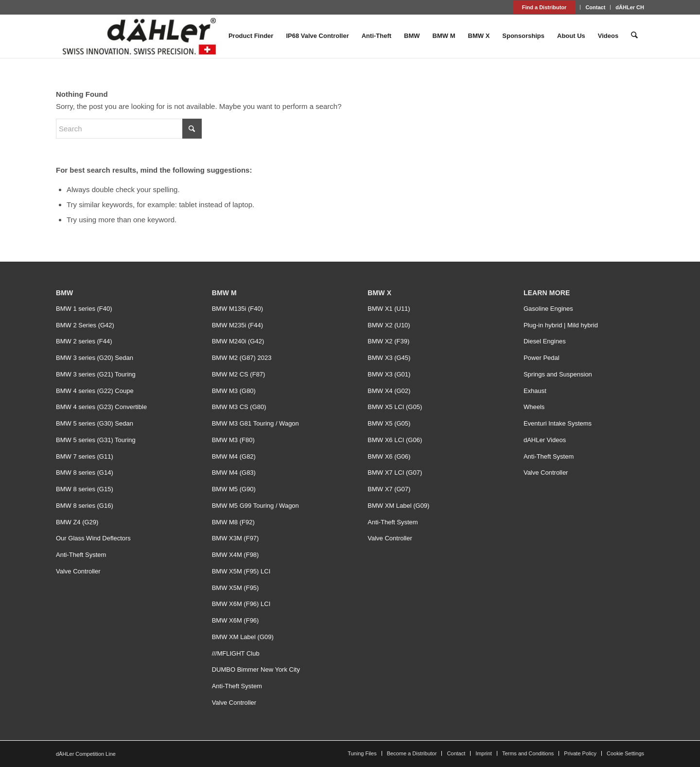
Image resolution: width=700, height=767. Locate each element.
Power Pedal (542, 358)
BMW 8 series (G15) (85, 489)
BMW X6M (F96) (236, 620)
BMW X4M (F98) (236, 555)
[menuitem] (545, 7)
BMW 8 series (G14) (85, 473)
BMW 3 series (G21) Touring (96, 374)
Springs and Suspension (558, 374)
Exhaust (535, 391)
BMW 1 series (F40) (84, 309)
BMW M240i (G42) (238, 341)
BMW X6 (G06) (389, 456)
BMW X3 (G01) (389, 374)
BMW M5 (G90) (234, 489)
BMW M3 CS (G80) (239, 407)
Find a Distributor (544, 7)
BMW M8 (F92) (233, 522)
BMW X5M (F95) (236, 588)
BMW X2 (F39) (388, 341)
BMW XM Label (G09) (243, 637)
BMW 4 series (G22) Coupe (95, 391)
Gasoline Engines (548, 309)
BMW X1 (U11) (389, 309)
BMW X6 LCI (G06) (395, 440)
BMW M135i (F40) (237, 309)
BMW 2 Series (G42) (85, 325)
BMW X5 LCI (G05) (395, 407)
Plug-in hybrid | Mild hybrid (561, 325)
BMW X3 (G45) (389, 358)
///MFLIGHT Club (236, 653)
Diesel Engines (545, 341)
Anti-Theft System (81, 555)
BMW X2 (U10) (389, 325)
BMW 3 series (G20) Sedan (95, 358)
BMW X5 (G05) (389, 423)
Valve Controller (78, 571)
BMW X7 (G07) (389, 489)
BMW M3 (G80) (234, 391)
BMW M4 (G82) (234, 456)
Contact (595, 7)
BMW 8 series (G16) (85, 506)
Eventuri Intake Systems (558, 423)
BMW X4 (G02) (389, 391)
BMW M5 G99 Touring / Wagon (255, 506)
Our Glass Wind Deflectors (93, 538)
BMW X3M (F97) (236, 538)
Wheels (534, 407)
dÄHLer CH (630, 7)
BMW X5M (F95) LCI (241, 571)
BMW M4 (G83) (234, 473)
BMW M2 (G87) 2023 (242, 358)
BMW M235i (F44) (237, 325)
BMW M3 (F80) (233, 440)
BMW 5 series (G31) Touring (96, 440)
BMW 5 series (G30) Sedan (95, 423)
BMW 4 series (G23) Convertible (101, 407)
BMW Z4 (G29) (77, 522)
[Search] (635, 36)
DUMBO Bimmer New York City (256, 669)
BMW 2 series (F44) (84, 341)
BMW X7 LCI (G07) (395, 473)
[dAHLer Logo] (139, 36)
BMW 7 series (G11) (85, 456)
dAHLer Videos (545, 440)
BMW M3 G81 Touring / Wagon (255, 423)
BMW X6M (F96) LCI (241, 604)
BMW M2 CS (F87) (239, 374)
